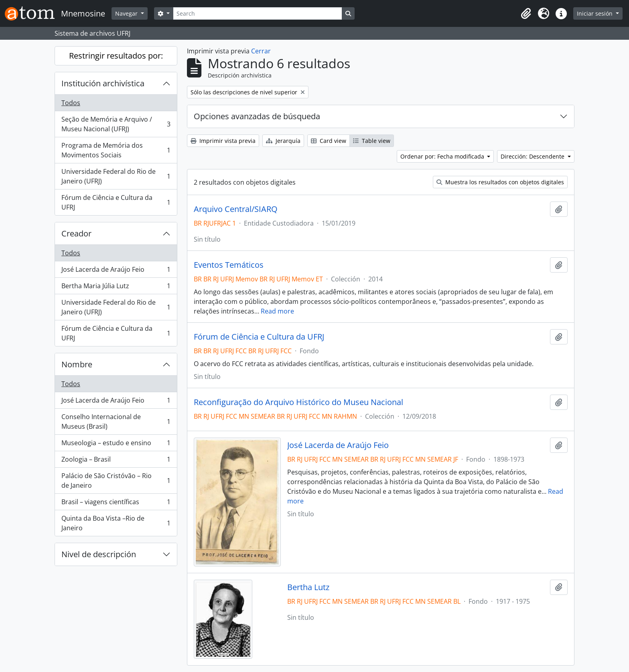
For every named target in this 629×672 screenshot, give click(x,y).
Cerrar (261, 51)
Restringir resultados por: (116, 56)
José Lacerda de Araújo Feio (116, 271)
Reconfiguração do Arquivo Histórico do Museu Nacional (298, 402)
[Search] (258, 13)
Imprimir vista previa (223, 141)
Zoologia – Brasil (116, 461)
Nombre (77, 364)
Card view (329, 141)
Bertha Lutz (308, 587)
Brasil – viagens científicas (116, 504)
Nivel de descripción (99, 554)
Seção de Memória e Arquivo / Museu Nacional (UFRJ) (116, 124)
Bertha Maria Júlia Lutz (116, 288)
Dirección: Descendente (533, 156)
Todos (71, 103)
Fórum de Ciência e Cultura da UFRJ (116, 202)
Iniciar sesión (596, 13)
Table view (372, 141)
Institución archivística (103, 83)
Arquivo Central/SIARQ (236, 209)
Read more (277, 311)
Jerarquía (283, 141)
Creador (76, 233)
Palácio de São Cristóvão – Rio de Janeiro (116, 481)
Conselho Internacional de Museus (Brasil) (116, 422)
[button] (526, 14)
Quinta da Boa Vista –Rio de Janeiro (116, 523)
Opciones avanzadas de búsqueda (257, 116)
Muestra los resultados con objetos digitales (500, 182)
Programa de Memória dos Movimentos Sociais (116, 150)
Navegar (127, 13)
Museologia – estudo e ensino (116, 445)
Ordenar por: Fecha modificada (443, 156)
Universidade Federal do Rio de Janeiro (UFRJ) (116, 176)
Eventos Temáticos (229, 265)
